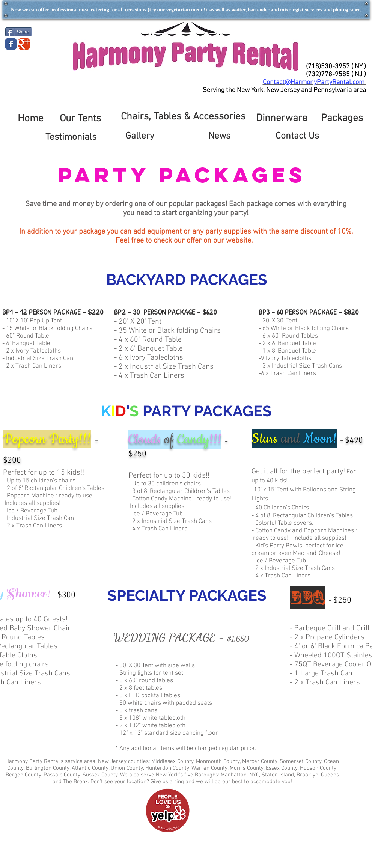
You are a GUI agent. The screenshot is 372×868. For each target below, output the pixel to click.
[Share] (19, 32)
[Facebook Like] (50, 31)
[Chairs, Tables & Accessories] (183, 117)
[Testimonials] (71, 138)
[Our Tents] (80, 119)
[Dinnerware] (282, 118)
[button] (186, 10)
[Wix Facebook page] (11, 44)
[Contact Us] (297, 136)
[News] (220, 136)
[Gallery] (140, 136)
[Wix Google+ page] (24, 44)
